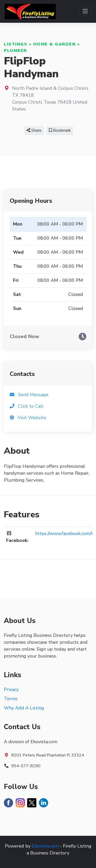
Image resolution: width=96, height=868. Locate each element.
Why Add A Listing (24, 708)
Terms (11, 699)
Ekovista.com (45, 846)
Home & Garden (55, 44)
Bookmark (60, 130)
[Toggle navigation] (85, 11)
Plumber (15, 51)
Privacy (11, 689)
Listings (15, 44)
